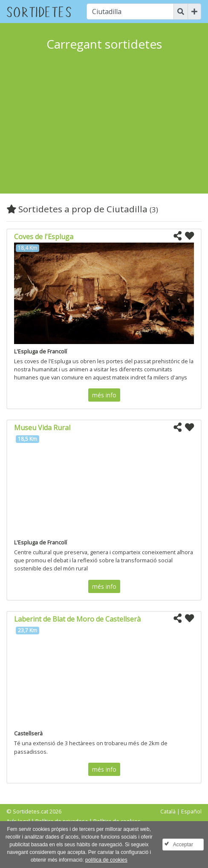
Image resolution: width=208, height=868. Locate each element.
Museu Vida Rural (42, 428)
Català (168, 811)
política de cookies (106, 860)
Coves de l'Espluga (44, 237)
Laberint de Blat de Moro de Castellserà (77, 619)
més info (104, 395)
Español (191, 811)
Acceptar (183, 845)
